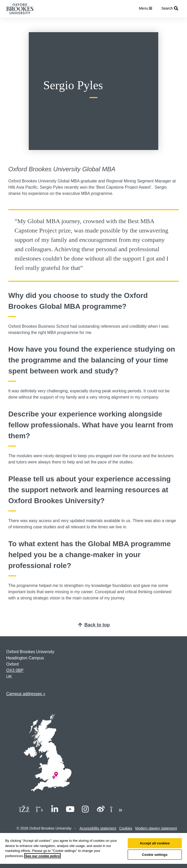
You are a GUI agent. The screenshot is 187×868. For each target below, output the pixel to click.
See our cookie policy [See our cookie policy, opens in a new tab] (42, 856)
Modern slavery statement (156, 828)
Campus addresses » (26, 694)
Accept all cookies (155, 843)
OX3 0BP (15, 670)
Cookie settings (155, 855)
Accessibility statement (98, 828)
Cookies (126, 828)
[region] (94, 850)
